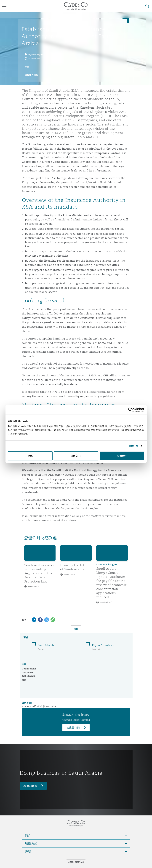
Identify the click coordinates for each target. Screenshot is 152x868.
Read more (31, 786)
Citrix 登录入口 (76, 862)
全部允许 (122, 456)
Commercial (29, 669)
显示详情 (133, 446)
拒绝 (30, 456)
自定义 (76, 456)
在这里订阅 (73, 728)
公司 (24, 680)
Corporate (28, 672)
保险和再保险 (29, 676)
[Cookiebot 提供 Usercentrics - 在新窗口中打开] (131, 410)
